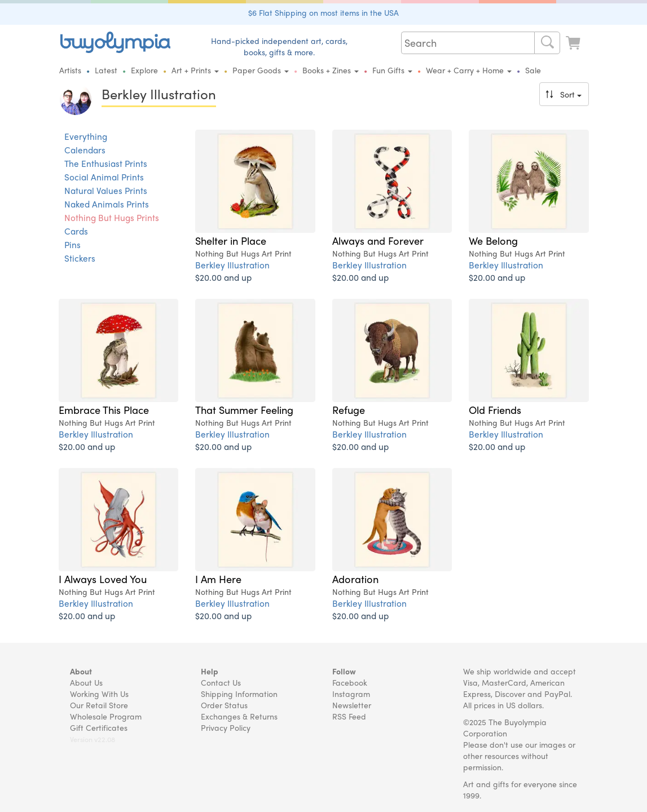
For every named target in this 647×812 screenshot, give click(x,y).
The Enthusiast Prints (106, 164)
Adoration (355, 579)
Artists (70, 70)
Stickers (80, 258)
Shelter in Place (231, 240)
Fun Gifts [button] (392, 70)
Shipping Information (239, 694)
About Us (86, 682)
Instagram (351, 694)
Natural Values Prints (106, 191)
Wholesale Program (106, 716)
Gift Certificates (99, 727)
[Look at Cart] (574, 41)
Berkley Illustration (232, 265)
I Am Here (218, 579)
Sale (533, 70)
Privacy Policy (226, 727)
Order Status (224, 705)
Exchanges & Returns (239, 716)
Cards (76, 231)
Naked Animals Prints (107, 204)
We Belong (493, 240)
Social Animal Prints (104, 177)
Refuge (349, 409)
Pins (72, 245)
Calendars (85, 150)
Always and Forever (378, 240)
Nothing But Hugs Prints (112, 218)
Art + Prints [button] (195, 70)
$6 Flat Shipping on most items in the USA (323, 12)
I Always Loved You (103, 579)
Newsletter (352, 705)
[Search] (547, 43)
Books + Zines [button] (331, 70)
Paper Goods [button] (261, 70)
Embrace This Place (104, 409)
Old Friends (495, 409)
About (81, 671)
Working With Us (99, 694)
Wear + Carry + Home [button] (469, 70)
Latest (106, 70)
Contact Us (221, 682)
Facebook (350, 682)
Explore (144, 70)
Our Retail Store (99, 705)
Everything (86, 136)
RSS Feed (349, 716)
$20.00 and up (223, 277)
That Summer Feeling (244, 409)
